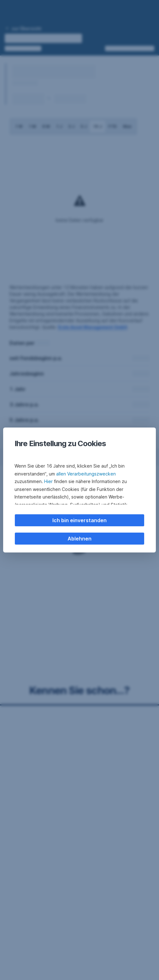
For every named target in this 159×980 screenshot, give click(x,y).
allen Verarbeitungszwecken (86, 474)
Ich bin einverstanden (79, 520)
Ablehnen (79, 539)
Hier (48, 481)
